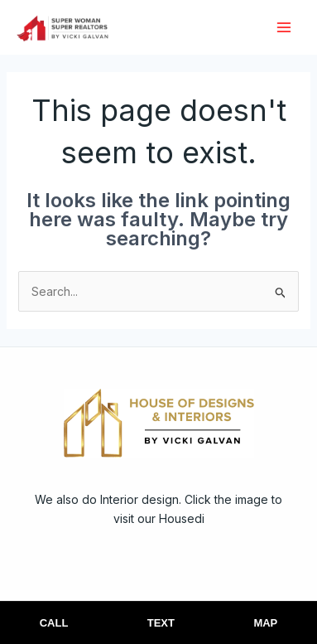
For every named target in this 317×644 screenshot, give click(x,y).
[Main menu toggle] (283, 27)
